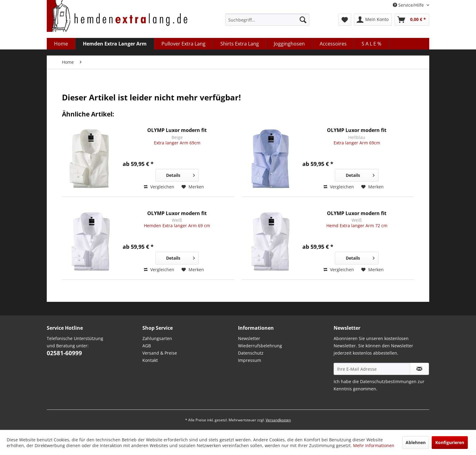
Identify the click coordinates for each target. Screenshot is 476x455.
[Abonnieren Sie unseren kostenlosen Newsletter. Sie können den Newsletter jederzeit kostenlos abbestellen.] (419, 369)
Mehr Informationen (374, 445)
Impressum (250, 360)
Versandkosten (278, 420)
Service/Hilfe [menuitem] (409, 5)
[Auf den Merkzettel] (193, 187)
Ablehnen (416, 442)
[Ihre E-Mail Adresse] (372, 369)
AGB (147, 346)
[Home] (61, 44)
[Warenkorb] (412, 20)
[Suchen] (303, 20)
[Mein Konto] (373, 20)
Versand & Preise (160, 353)
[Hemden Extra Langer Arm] (115, 44)
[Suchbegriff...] (267, 20)
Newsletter (249, 338)
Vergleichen (159, 187)
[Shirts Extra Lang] (240, 44)
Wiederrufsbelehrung (260, 346)
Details (180, 174)
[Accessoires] (333, 44)
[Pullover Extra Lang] (184, 44)
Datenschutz (251, 353)
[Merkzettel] (345, 20)
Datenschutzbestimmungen (388, 381)
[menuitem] (267, 20)
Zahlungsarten (157, 338)
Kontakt (150, 360)
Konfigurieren (450, 442)
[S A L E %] (372, 44)
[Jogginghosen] (289, 44)
